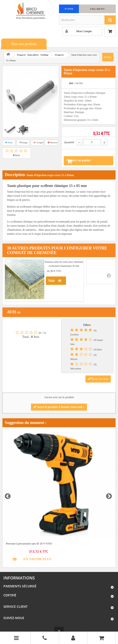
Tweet (9, 143)
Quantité (69, 142)
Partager (24, 143)
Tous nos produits (24, 44)
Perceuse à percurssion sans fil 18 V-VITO (29, 544)
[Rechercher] (110, 20)
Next (53, 91)
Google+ (39, 143)
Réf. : (72, 83)
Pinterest (52, 143)
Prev (8, 91)
